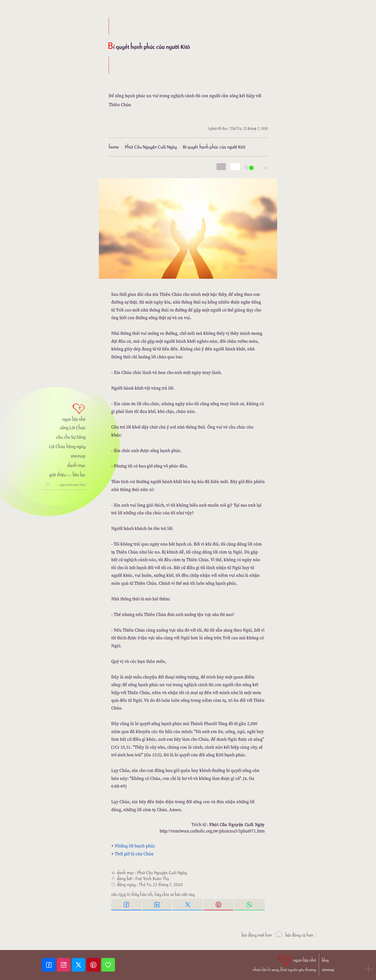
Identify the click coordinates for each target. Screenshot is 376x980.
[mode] (221, 167)
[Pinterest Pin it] (219, 905)
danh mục (76, 465)
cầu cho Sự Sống (71, 437)
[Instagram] (64, 965)
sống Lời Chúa (73, 428)
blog (325, 960)
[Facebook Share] (127, 905)
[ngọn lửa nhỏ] (64, 412)
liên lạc (79, 475)
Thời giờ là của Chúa (134, 854)
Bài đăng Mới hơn (254, 935)
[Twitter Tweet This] (188, 905)
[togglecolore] (235, 167)
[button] (369, 970)
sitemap (78, 456)
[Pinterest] (94, 965)
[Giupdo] (108, 965)
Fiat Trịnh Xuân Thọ (152, 879)
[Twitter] (79, 965)
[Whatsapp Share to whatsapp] (249, 905)
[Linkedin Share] (157, 905)
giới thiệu (58, 475)
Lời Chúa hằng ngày (67, 446)
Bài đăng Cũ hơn (302, 935)
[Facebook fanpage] (49, 965)
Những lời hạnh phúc (135, 846)
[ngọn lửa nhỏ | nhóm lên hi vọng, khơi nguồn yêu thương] (284, 963)
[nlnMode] (256, 168)
